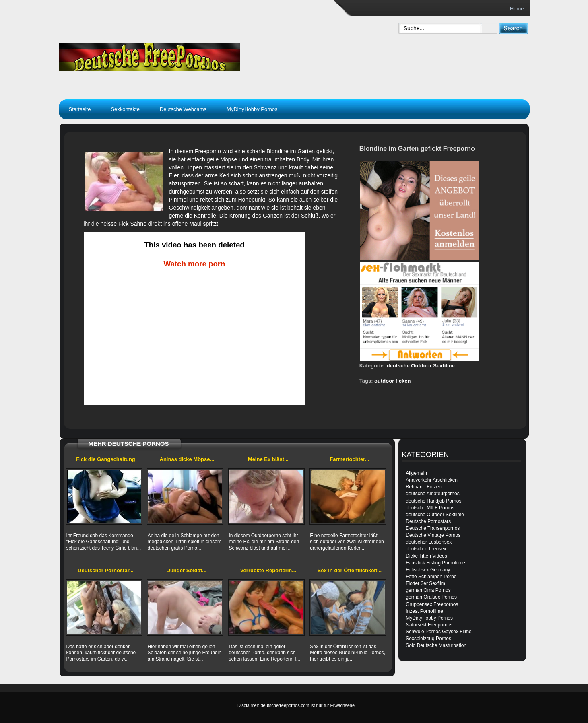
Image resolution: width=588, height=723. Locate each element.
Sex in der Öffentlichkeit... (350, 570)
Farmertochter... (349, 459)
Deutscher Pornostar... (106, 570)
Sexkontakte (125, 109)
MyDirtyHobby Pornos (252, 109)
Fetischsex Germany (428, 570)
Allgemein (416, 473)
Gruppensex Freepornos (432, 604)
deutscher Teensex (426, 549)
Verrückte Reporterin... (268, 570)
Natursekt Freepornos (429, 625)
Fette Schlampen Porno (431, 577)
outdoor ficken (392, 381)
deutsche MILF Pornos (430, 508)
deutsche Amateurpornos (432, 494)
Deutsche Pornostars (428, 521)
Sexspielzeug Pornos (428, 639)
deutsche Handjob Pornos (433, 501)
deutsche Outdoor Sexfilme (421, 366)
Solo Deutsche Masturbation (436, 645)
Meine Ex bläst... (268, 459)
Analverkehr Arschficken (432, 480)
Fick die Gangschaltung (106, 459)
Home (517, 9)
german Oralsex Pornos (431, 597)
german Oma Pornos (428, 590)
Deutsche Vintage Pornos (433, 535)
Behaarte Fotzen (424, 487)
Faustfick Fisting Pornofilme (435, 563)
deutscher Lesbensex (429, 542)
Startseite (80, 109)
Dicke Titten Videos (426, 556)
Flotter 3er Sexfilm (425, 583)
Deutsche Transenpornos (433, 528)
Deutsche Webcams (183, 109)
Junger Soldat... (187, 570)
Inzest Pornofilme (424, 611)
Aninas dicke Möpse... (187, 459)
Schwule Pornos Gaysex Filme (438, 632)
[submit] (513, 28)
